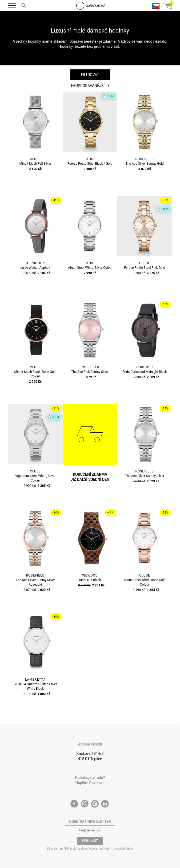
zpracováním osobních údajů (114, 849)
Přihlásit (90, 841)
